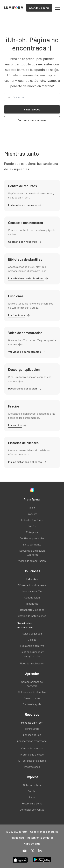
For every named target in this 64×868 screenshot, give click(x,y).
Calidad (32, 640)
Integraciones (32, 767)
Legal (32, 797)
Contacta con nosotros (23, 242)
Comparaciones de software (32, 684)
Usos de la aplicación (32, 663)
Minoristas (32, 604)
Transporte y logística (32, 610)
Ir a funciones (17, 315)
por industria (32, 729)
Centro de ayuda (32, 704)
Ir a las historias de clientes (25, 462)
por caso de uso (32, 735)
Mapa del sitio (32, 843)
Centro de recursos (32, 748)
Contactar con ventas (32, 809)
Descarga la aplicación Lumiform (32, 553)
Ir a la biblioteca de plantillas (26, 278)
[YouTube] (25, 851)
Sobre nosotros (32, 785)
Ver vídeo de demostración (25, 352)
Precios (32, 526)
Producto (32, 514)
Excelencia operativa (32, 646)
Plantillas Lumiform (32, 722)
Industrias (32, 579)
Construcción (32, 597)
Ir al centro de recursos (23, 205)
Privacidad (17, 837)
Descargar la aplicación (23, 388)
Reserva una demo (32, 803)
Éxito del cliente (32, 544)
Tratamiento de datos (40, 837)
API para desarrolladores (32, 761)
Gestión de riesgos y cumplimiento (32, 654)
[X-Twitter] (33, 851)
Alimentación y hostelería (32, 585)
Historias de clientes (32, 754)
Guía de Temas (32, 698)
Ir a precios (15, 425)
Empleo (32, 791)
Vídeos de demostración (32, 561)
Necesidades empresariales (25, 625)
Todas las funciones (32, 520)
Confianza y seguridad (32, 538)
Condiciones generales (44, 832)
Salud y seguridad (32, 633)
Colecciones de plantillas (32, 692)
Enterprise (32, 532)
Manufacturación (32, 591)
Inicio (32, 508)
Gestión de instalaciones (32, 616)
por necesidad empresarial (32, 741)
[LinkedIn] (40, 851)
